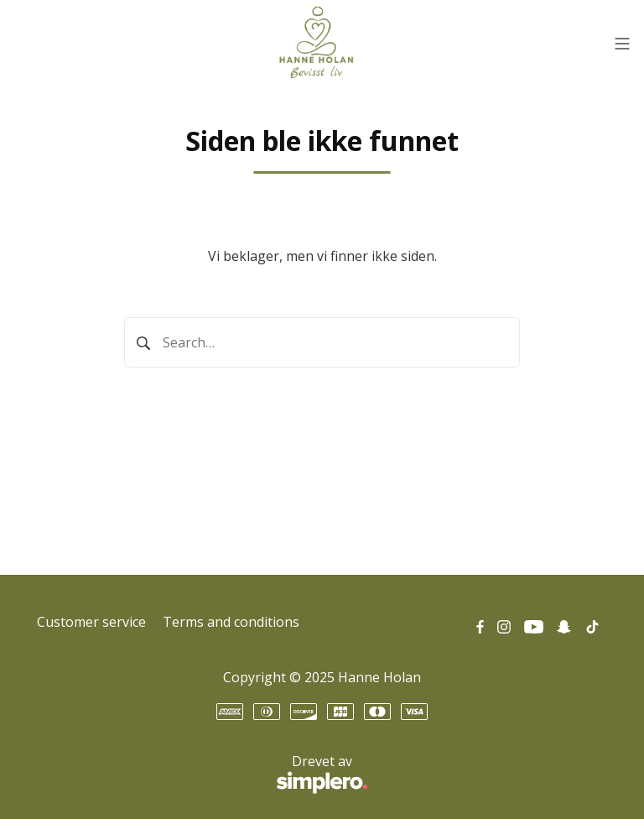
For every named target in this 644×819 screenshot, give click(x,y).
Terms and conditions (231, 622)
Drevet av (203, 775)
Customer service (91, 622)
